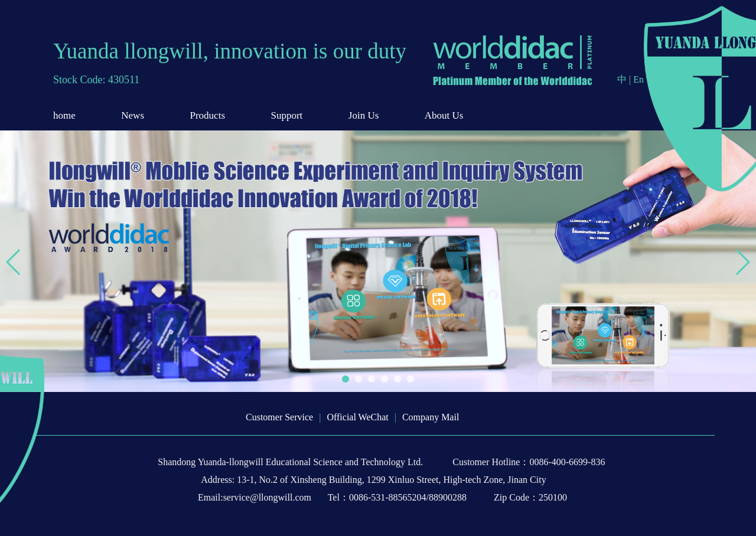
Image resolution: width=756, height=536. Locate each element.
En (638, 79)
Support (287, 115)
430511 (124, 80)
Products (208, 115)
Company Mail (431, 417)
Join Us (364, 115)
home (64, 115)
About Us (444, 115)
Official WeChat (357, 417)
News (133, 115)
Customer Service (279, 417)
